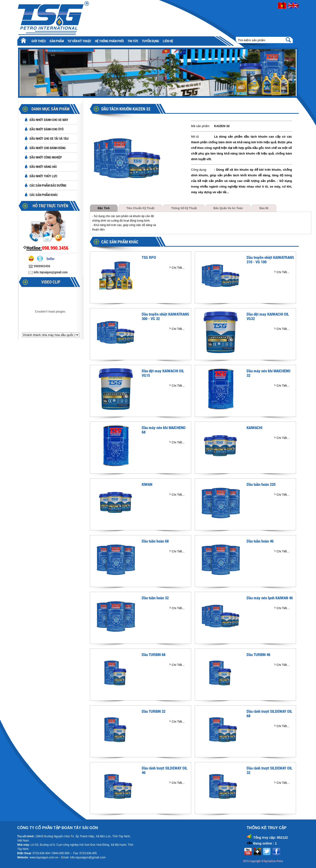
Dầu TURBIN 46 (258, 655)
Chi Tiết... (178, 268)
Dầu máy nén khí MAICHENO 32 (268, 373)
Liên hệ (168, 41)
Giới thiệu (39, 41)
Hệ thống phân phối (109, 41)
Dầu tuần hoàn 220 (261, 484)
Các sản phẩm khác (44, 195)
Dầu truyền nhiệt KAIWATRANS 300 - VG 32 (165, 316)
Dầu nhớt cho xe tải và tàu (49, 138)
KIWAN (147, 484)
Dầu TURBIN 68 (154, 655)
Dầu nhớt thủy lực (43, 176)
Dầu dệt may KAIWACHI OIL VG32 (268, 316)
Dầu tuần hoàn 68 (155, 541)
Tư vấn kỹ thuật (79, 41)
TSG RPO (149, 257)
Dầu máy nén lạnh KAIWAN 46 (270, 598)
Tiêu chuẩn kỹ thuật (141, 208)
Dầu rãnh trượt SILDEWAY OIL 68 (269, 713)
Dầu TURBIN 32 (154, 711)
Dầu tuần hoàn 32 (155, 598)
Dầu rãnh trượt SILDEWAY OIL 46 (165, 770)
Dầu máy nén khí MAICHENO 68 (164, 430)
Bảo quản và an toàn (228, 208)
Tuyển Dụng (150, 41)
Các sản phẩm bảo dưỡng (48, 185)
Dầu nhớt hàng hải (43, 167)
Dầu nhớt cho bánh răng (48, 148)
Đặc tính (104, 208)
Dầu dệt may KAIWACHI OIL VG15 (163, 373)
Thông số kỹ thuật (184, 208)
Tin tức (133, 41)
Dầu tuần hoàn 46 (260, 541)
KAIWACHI (254, 428)
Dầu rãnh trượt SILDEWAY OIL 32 (269, 770)
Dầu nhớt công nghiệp (46, 157)
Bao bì (264, 208)
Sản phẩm (57, 41)
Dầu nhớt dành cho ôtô (47, 129)
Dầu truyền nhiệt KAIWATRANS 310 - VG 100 (270, 260)
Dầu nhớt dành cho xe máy (49, 120)
